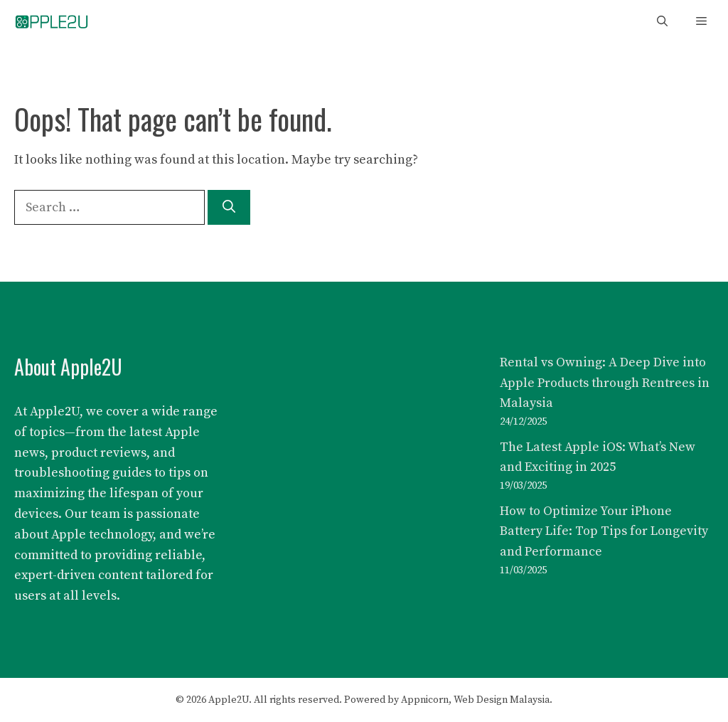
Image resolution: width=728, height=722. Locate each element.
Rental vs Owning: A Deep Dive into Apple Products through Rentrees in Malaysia (605, 383)
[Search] (229, 207)
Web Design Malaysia (502, 700)
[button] (662, 22)
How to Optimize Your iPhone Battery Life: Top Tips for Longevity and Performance (604, 532)
